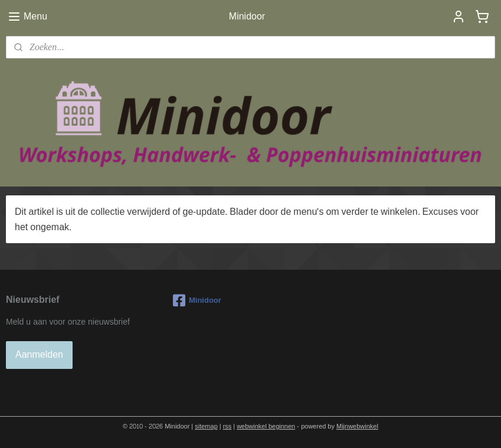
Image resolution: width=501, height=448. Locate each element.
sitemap (206, 426)
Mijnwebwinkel (357, 426)
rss (227, 426)
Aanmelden (39, 354)
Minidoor (197, 300)
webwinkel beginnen (266, 426)
